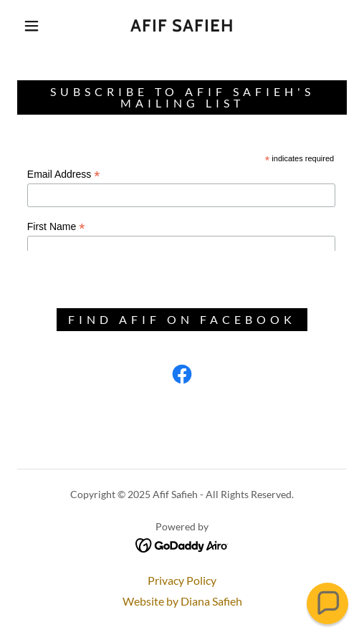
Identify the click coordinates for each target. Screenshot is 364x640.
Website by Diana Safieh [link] (182, 601)
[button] (34, 26)
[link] (182, 26)
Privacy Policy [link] (182, 580)
